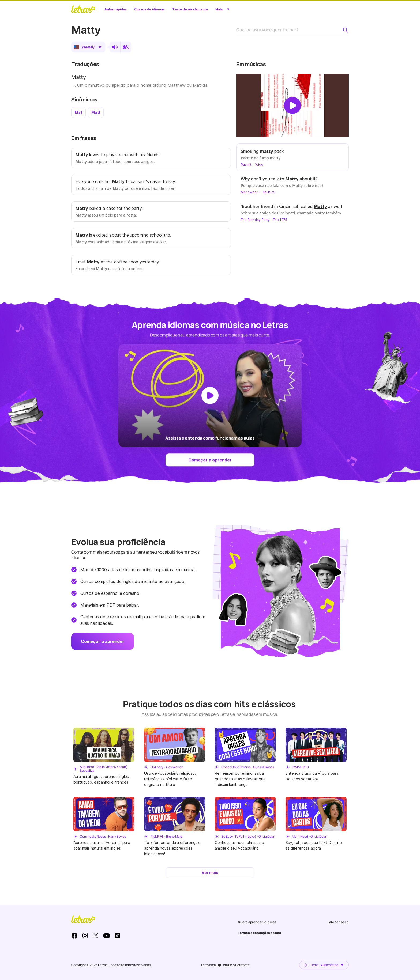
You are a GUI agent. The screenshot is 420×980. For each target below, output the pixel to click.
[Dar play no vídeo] (292, 105)
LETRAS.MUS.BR (83, 9)
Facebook (74, 936)
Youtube (107, 936)
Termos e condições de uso (260, 933)
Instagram (85, 936)
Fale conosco (338, 922)
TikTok (117, 936)
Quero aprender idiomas (257, 922)
